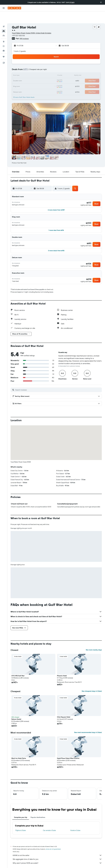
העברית (72, 2)
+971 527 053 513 (18, 24)
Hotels (23, 863)
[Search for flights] (4, 15)
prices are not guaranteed (53, 838)
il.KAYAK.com (14, 863)
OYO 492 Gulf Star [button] (18, 665)
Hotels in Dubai (75, 820)
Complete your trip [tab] (21, 807)
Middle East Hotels (33, 863)
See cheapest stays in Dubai (92, 681)
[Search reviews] (58, 379)
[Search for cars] (4, 24)
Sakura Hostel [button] (16, 709)
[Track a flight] (4, 34)
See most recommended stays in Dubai (88, 722)
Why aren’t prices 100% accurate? (57, 852)
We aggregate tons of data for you (57, 849)
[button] (101, 2)
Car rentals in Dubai (49, 820)
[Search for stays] (4, 19)
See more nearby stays (94, 639)
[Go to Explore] (4, 30)
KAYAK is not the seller (57, 845)
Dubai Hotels (67, 863)
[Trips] (4, 45)
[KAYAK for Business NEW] (4, 39)
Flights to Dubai (21, 820)
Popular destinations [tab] (38, 807)
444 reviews (24, 27)
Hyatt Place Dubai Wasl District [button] (68, 748)
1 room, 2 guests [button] (20, 39)
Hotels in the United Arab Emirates (51, 863)
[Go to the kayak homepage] (14, 8)
